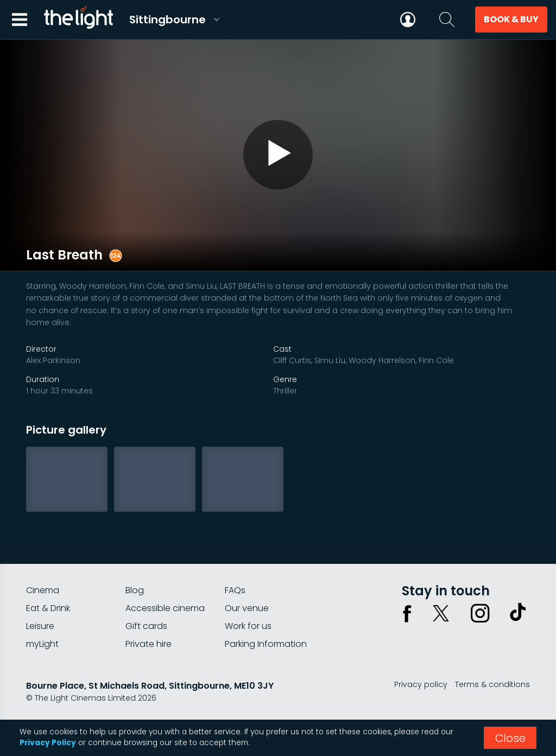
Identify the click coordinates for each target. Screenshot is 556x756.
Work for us (248, 626)
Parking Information (266, 644)
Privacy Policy (48, 743)
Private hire (149, 644)
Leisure (40, 626)
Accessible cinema (165, 608)
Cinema (43, 590)
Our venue (247, 608)
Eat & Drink (48, 608)
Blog (135, 590)
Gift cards (146, 626)
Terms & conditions (492, 684)
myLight (42, 644)
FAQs (235, 590)
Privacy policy (421, 684)
